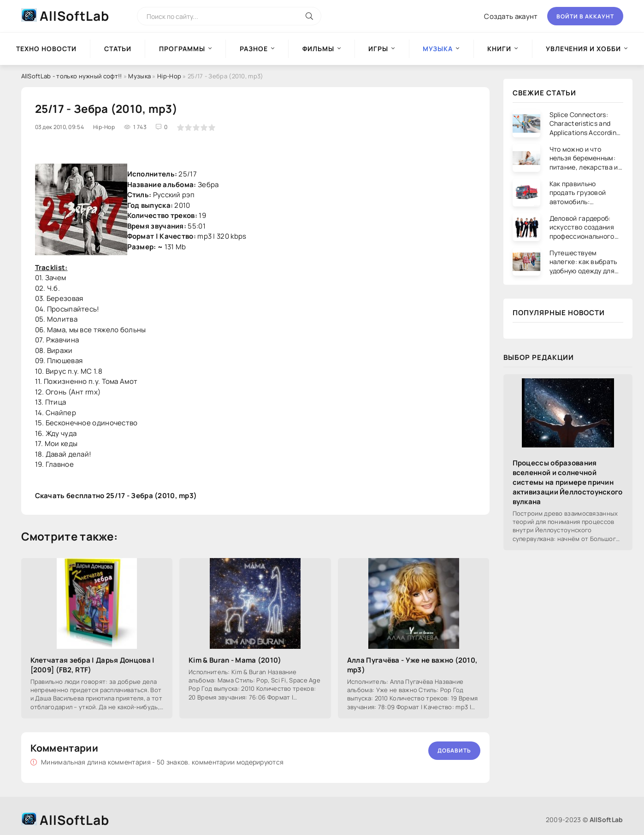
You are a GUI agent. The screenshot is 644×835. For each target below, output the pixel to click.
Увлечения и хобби (583, 49)
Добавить (454, 750)
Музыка (139, 76)
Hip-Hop (169, 76)
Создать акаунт (511, 16)
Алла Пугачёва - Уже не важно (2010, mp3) (413, 665)
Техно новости (46, 49)
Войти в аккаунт (585, 16)
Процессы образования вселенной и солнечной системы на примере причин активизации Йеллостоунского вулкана (568, 482)
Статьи (118, 49)
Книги (499, 49)
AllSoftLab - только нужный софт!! (72, 76)
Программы (182, 49)
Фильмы (318, 49)
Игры (378, 49)
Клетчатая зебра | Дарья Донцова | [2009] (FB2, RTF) (93, 665)
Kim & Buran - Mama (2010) (235, 660)
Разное (254, 49)
